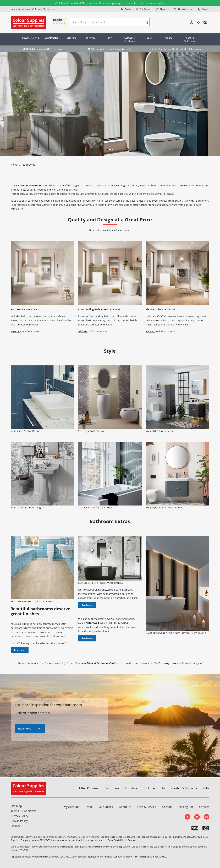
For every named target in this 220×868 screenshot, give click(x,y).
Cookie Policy (19, 821)
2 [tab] (110, 150)
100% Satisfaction (162, 49)
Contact (203, 9)
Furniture (71, 38)
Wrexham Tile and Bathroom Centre (96, 663)
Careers (204, 807)
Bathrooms (51, 38)
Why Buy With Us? (100, 49)
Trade (126, 9)
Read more (20, 650)
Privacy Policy (19, 816)
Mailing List (186, 807)
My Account (71, 807)
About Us (162, 9)
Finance (16, 826)
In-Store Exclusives (189, 39)
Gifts (149, 38)
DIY (110, 38)
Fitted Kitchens (31, 38)
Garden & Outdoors (130, 39)
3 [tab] (113, 150)
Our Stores (143, 9)
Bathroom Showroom (29, 185)
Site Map (16, 806)
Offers (169, 38)
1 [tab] (107, 150)
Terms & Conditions (24, 811)
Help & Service (183, 9)
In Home (90, 38)
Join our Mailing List (45, 9)
